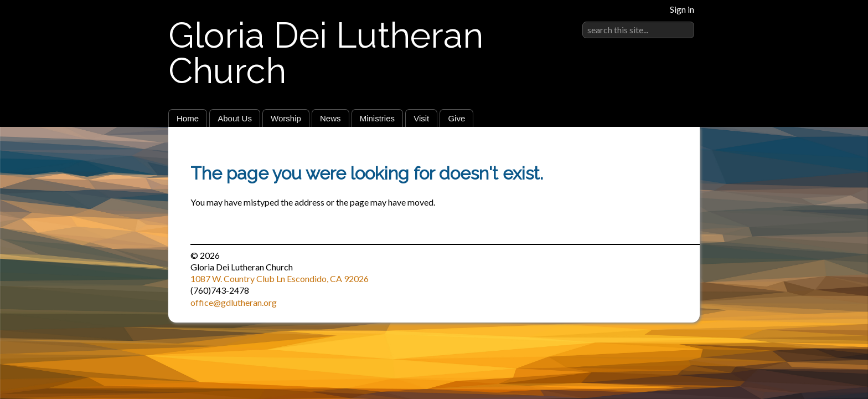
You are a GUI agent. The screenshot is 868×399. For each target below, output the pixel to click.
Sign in (682, 9)
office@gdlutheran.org (234, 302)
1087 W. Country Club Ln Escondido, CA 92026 (280, 278)
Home (188, 118)
